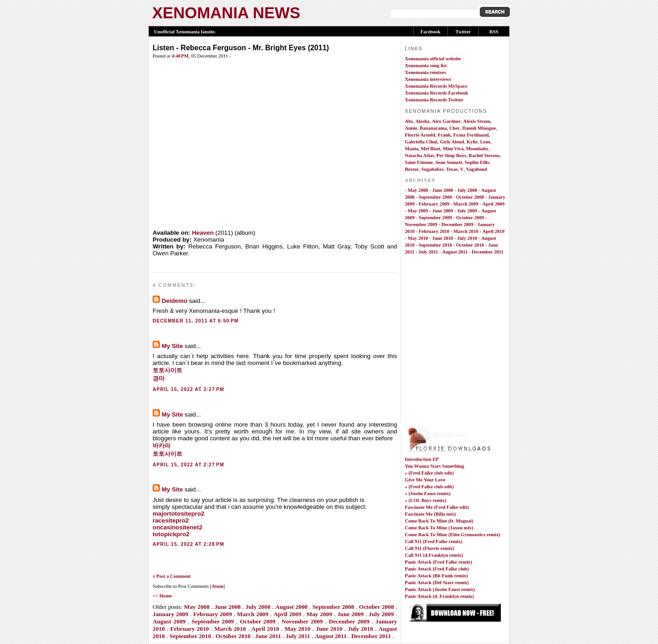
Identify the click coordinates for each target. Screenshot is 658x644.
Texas (452, 169)
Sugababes (432, 169)
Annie (411, 128)
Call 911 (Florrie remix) (430, 548)
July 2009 (381, 614)
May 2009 (319, 614)
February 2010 (189, 629)
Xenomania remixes (425, 72)
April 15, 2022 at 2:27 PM (188, 389)
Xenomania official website (433, 59)
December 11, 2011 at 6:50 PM (196, 321)
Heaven (203, 233)
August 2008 (291, 607)
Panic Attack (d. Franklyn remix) (439, 596)
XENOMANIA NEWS (226, 13)
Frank (444, 135)
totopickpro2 (171, 534)
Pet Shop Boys (451, 156)
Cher (454, 128)
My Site (172, 346)
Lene (486, 142)
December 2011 (371, 636)
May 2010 (298, 629)
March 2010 (230, 629)
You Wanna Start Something (435, 466)
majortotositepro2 (178, 514)
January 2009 (170, 614)
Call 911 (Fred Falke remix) (434, 541)
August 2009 (169, 621)
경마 (159, 378)
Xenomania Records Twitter (434, 100)
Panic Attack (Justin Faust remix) (440, 589)
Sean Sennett (449, 162)
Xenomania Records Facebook (437, 93)
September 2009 (213, 621)
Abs (409, 121)
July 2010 (360, 629)
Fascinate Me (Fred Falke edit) (437, 507)
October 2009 (258, 621)
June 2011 (268, 636)
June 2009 (350, 614)
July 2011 (298, 636)
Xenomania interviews (428, 79)
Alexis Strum (477, 121)
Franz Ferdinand (471, 135)
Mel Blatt (431, 149)
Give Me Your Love (425, 480)
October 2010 (233, 636)
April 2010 (265, 629)
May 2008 (197, 607)
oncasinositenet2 (178, 527)
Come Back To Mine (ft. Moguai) (439, 521)
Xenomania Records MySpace (436, 86)
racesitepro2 (171, 520)
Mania (412, 149)
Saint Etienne (419, 162)
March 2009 (253, 614)
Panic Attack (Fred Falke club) (437, 569)
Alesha (422, 121)
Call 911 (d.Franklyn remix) (434, 555)
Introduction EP (422, 459)
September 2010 (190, 636)
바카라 (162, 446)
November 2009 (302, 621)
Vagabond (477, 169)
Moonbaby (477, 149)
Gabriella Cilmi (421, 142)
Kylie (472, 142)
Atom (217, 586)
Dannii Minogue (479, 128)
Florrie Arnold (420, 135)
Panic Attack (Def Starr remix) (437, 583)
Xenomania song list (426, 66)
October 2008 (377, 607)
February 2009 (213, 614)
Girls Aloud (452, 142)
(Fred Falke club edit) (431, 473)
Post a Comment (173, 576)
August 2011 (331, 636)
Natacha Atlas (419, 156)
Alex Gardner (446, 121)
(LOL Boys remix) (427, 500)
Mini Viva (453, 149)
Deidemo (175, 301)
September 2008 (333, 607)
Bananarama (433, 128)
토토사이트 (167, 370)
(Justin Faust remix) (430, 494)
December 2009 (349, 621)
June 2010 (329, 629)
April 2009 (287, 614)
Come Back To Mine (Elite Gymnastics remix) (453, 535)
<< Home (162, 596)
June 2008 (228, 607)
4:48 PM (180, 56)
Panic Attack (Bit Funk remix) (436, 576)
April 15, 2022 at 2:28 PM (188, 544)
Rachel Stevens (484, 156)
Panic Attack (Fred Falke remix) (438, 562)
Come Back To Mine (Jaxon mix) (439, 528)
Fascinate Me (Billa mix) (430, 514)
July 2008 (258, 607)
